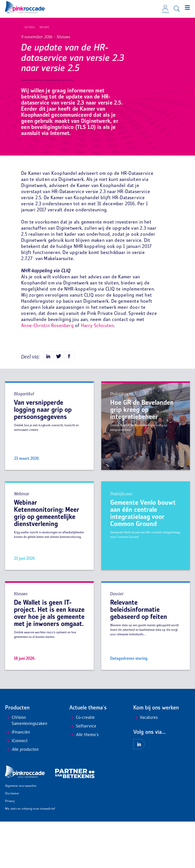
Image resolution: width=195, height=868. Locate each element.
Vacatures (145, 764)
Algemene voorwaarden (21, 833)
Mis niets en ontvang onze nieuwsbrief (30, 855)
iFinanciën (18, 779)
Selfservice (83, 773)
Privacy (10, 848)
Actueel (29, 27)
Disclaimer (12, 840)
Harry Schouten (97, 372)
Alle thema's (84, 781)
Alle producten (22, 796)
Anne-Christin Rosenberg (47, 372)
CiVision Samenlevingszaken (26, 767)
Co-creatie (82, 764)
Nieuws (43, 27)
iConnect (16, 788)
